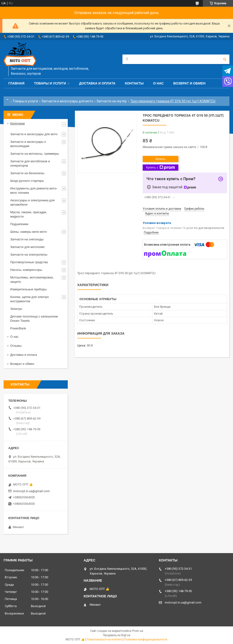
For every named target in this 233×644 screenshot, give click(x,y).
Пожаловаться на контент (104, 639)
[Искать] (225, 59)
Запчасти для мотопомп (27, 247)
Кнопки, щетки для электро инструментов (29, 299)
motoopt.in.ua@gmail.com (31, 491)
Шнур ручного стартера (27, 181)
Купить (160, 159)
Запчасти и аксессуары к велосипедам (28, 144)
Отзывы (16, 346)
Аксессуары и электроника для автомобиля (32, 202)
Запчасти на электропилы (29, 255)
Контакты (134, 83)
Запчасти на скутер (112, 101)
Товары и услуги (50, 83)
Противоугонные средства (29, 262)
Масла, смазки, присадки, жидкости (29, 214)
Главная (16, 83)
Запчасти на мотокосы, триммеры (35, 154)
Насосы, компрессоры (26, 270)
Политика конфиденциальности (146, 639)
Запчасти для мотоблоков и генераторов (30, 163)
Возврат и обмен (189, 83)
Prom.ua (138, 631)
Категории (17, 123)
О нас (158, 83)
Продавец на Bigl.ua (117, 635)
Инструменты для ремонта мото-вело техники (34, 191)
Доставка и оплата (97, 83)
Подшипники (19, 224)
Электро (16, 309)
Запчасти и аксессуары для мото (67, 101)
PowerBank (18, 328)
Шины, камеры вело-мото (29, 232)
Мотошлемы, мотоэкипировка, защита (32, 280)
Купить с (160, 168)
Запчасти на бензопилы (27, 173)
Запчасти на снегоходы (27, 239)
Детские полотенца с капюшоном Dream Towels (34, 319)
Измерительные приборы (28, 289)
